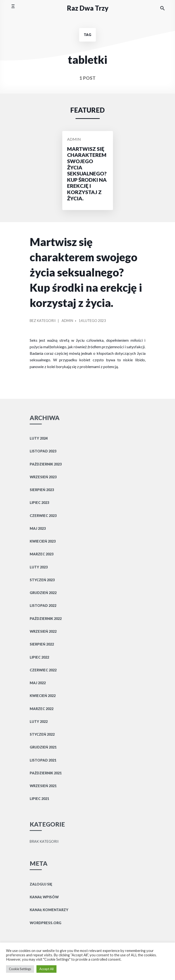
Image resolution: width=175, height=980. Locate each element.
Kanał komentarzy (49, 910)
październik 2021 (46, 773)
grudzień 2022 (43, 593)
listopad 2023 (43, 451)
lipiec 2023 (39, 503)
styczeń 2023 (42, 580)
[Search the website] (162, 8)
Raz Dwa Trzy (88, 8)
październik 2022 (46, 619)
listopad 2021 (43, 760)
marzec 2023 (42, 554)
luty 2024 (39, 438)
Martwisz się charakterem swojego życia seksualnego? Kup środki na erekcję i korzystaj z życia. (86, 272)
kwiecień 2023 (43, 541)
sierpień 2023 (42, 490)
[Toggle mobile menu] (13, 8)
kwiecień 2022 (43, 696)
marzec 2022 (42, 709)
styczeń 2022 (42, 734)
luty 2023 (39, 567)
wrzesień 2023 (43, 477)
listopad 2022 (43, 606)
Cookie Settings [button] (20, 969)
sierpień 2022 (42, 644)
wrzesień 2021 (43, 786)
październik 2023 (46, 464)
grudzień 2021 (43, 747)
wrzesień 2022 (43, 631)
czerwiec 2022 (43, 670)
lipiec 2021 (39, 799)
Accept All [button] (46, 969)
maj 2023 (38, 528)
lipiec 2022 (39, 657)
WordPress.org (45, 923)
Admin (74, 139)
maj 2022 (38, 683)
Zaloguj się (41, 884)
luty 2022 (39, 722)
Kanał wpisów (44, 897)
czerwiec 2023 (43, 516)
